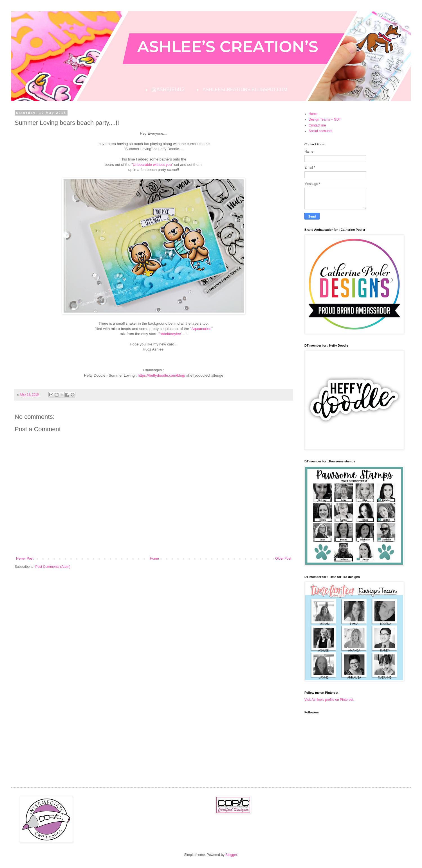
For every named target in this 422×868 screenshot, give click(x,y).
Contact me (317, 125)
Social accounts (320, 131)
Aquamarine (201, 329)
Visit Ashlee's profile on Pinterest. (329, 700)
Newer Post (25, 559)
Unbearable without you (152, 165)
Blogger (231, 855)
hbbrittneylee (170, 334)
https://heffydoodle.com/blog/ (161, 375)
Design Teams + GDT (325, 119)
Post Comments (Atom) (53, 567)
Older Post (283, 559)
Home (154, 559)
